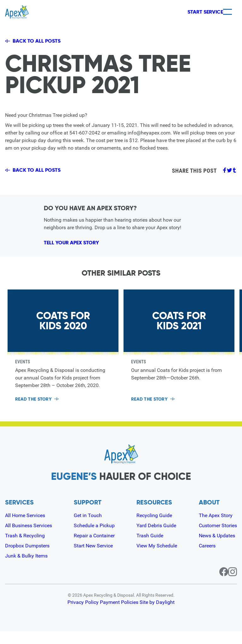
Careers (207, 558)
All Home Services (25, 528)
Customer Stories (218, 538)
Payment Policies (120, 615)
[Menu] (228, 12)
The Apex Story (216, 528)
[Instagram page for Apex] (233, 584)
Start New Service (93, 558)
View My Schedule (157, 558)
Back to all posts (34, 41)
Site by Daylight (158, 615)
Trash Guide (150, 548)
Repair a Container (94, 548)
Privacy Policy (83, 615)
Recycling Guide (154, 528)
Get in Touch (88, 528)
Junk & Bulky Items (26, 568)
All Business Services (29, 538)
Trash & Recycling (25, 548)
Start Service (195, 12)
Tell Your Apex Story (80, 251)
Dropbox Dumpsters (27, 558)
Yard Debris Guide (156, 538)
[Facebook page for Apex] (216, 584)
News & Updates (217, 548)
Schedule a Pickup (94, 538)
